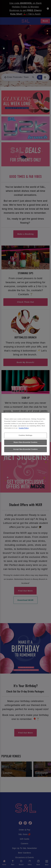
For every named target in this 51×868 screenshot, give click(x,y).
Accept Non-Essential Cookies (25, 449)
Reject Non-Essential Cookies (26, 442)
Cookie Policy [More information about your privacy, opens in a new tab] (24, 428)
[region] (25, 434)
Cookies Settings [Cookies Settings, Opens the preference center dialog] (26, 435)
